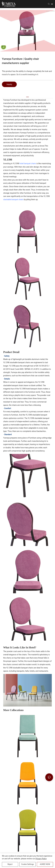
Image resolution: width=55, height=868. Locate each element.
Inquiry (9, 84)
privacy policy (41, 859)
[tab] (27, 96)
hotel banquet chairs (28, 163)
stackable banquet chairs (13, 199)
